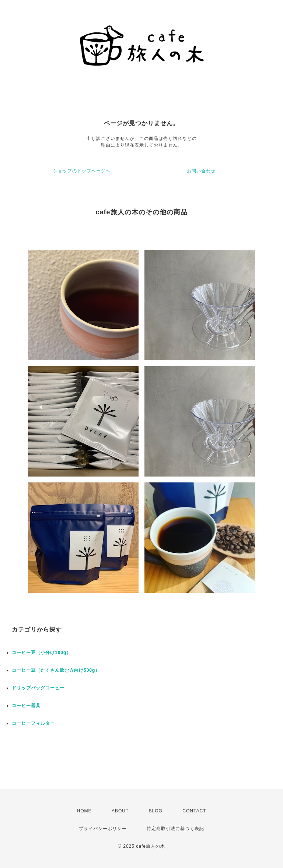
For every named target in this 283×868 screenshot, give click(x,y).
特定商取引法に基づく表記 (175, 829)
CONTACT (194, 811)
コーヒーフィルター (33, 723)
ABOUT (120, 811)
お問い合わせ (201, 171)
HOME (84, 811)
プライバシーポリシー (103, 829)
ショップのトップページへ (82, 171)
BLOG (156, 811)
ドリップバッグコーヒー (38, 688)
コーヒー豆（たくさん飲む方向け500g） (56, 670)
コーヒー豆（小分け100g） (41, 653)
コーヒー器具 (26, 706)
